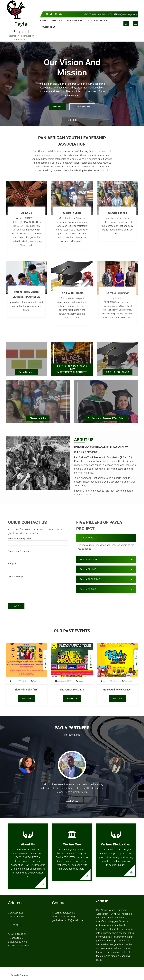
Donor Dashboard (98, 21)
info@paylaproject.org (127, 14)
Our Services (75, 21)
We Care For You (117, 213)
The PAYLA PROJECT (72, 690)
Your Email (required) (38, 553)
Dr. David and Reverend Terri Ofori (106, 418)
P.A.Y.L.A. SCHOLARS (72, 293)
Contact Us (49, 27)
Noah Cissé (72, 801)
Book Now (57, 107)
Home (43, 21)
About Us (57, 21)
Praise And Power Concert (117, 690)
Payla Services (27, 372)
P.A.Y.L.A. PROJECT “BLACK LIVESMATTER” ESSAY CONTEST (72, 369)
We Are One (72, 844)
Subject (38, 566)
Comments (37, 681)
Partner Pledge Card (116, 844)
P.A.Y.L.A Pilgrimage (117, 293)
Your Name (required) (38, 541)
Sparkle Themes (45, 660)
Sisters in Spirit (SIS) (26, 690)
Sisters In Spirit (72, 213)
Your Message (38, 587)
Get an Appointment (82, 107)
